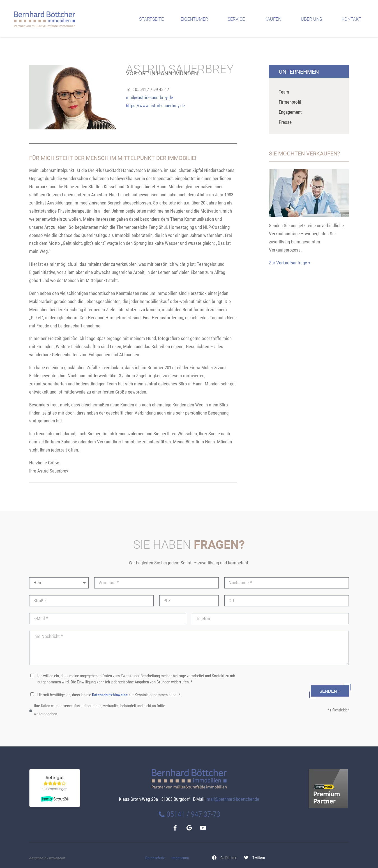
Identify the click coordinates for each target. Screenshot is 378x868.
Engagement (290, 112)
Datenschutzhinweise (110, 695)
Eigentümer (196, 19)
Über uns (313, 19)
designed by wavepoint (47, 858)
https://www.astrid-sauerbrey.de (155, 106)
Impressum (180, 858)
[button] (224, 858)
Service (238, 19)
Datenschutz (155, 858)
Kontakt (353, 19)
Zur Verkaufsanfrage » (290, 263)
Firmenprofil (290, 102)
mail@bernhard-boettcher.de (233, 799)
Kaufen (274, 19)
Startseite (151, 19)
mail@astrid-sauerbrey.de (149, 97)
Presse (285, 122)
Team (284, 92)
